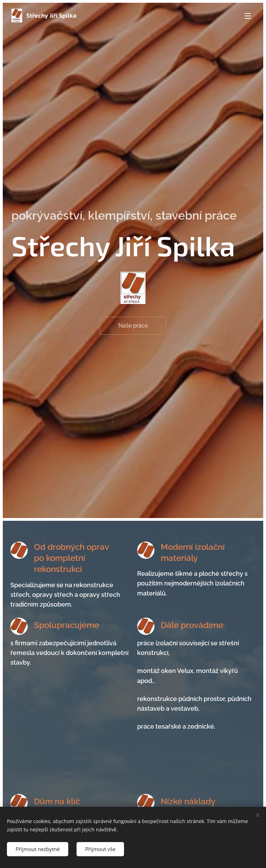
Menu (248, 16)
